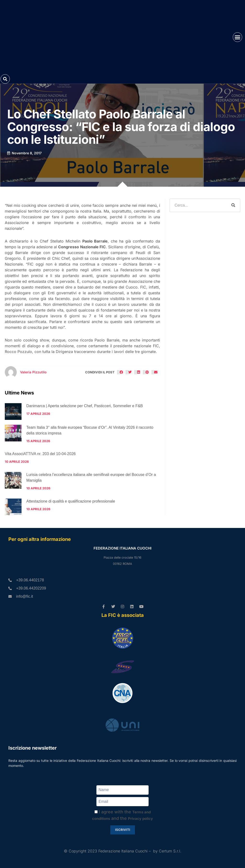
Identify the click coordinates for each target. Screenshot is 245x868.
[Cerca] (233, 205)
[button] (238, 37)
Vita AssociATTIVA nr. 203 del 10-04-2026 (40, 454)
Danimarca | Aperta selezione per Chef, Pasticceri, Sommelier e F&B (85, 406)
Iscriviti (123, 830)
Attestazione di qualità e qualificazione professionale (71, 501)
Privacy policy (140, 819)
